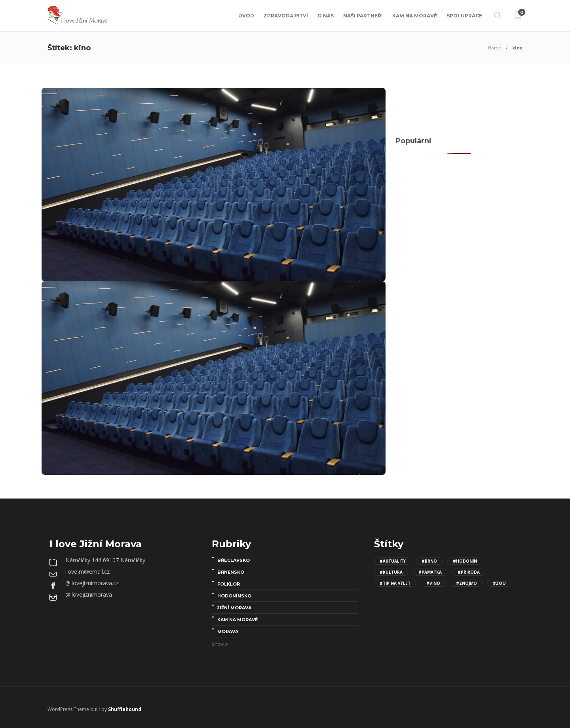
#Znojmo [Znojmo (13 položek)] (466, 583)
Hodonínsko (234, 596)
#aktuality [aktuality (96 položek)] (393, 561)
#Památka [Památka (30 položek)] (430, 572)
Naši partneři (363, 16)
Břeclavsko (234, 560)
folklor (229, 584)
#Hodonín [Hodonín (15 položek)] (465, 561)
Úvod (246, 16)
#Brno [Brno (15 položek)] (429, 561)
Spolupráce (464, 16)
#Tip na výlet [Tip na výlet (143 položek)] (395, 583)
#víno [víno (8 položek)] (433, 583)
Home (495, 48)
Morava (228, 631)
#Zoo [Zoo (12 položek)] (499, 583)
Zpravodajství (286, 16)
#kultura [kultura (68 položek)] (391, 572)
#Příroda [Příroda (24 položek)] (469, 572)
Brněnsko (231, 572)
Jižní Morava (234, 608)
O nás (326, 16)
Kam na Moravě (415, 16)
